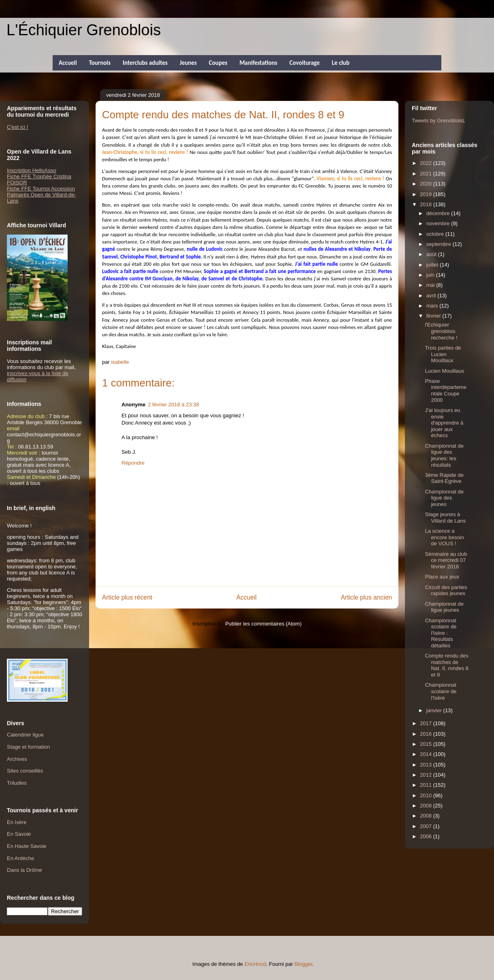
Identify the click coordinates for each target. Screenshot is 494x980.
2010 (427, 795)
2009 (427, 806)
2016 (427, 734)
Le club (341, 63)
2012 (427, 775)
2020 (427, 184)
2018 (427, 204)
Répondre (133, 463)
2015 (427, 744)
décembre (439, 213)
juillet (433, 265)
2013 (427, 765)
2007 (427, 826)
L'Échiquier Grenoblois (84, 30)
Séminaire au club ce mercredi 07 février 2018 (446, 560)
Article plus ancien (366, 597)
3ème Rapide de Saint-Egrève (444, 478)
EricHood (255, 964)
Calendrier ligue (25, 735)
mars (433, 306)
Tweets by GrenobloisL (439, 121)
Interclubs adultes (145, 63)
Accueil (68, 63)
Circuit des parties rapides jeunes (446, 590)
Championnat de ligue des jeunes (444, 498)
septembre (440, 244)
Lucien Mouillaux (444, 371)
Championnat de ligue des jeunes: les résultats (444, 455)
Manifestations (258, 63)
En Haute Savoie (27, 846)
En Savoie (19, 834)
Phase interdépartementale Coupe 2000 (445, 391)
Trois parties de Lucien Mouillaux (443, 354)
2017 (427, 723)
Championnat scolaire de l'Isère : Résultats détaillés (441, 633)
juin (431, 275)
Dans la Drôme (24, 870)
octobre (436, 234)
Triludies (17, 783)
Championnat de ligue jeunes (444, 607)
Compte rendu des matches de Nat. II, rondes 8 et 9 (447, 665)
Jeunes (188, 63)
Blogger (303, 964)
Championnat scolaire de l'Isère (441, 691)
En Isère (17, 822)
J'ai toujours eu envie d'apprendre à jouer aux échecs (444, 423)
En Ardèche (20, 858)
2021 (427, 174)
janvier (435, 710)
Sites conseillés (25, 771)
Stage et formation (28, 747)
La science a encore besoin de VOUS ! (444, 537)
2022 (427, 163)
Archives (17, 759)
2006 (427, 836)
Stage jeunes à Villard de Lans (445, 518)
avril (432, 296)
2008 (427, 816)
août (432, 254)
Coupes (218, 63)
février (434, 316)
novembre (439, 223)
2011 (427, 785)
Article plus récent (127, 597)
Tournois (100, 63)
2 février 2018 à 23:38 (173, 405)
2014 (427, 754)
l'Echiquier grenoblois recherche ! (441, 331)
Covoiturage (305, 63)
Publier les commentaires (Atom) (263, 624)
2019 (427, 194)
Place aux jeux (442, 577)
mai (431, 285)
